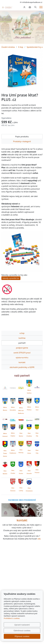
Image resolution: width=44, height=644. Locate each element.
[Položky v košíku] (30, 7)
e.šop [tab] (22, 333)
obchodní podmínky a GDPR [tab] (22, 367)
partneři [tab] (22, 343)
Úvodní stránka (8, 47)
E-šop (21, 47)
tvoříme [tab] (22, 338)
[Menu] (41, 7)
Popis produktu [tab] (22, 137)
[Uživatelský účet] (24, 7)
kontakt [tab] (22, 362)
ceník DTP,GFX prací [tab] (22, 353)
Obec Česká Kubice (5, 453)
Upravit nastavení (22, 625)
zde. (39, 539)
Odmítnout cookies (22, 631)
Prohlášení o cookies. (12, 618)
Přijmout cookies (22, 636)
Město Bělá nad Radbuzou (21, 411)
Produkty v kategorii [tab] (22, 141)
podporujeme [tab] (22, 348)
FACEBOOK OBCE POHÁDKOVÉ (22, 500)
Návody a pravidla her (11, 278)
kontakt (22, 520)
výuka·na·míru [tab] (22, 358)
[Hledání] (35, 7)
